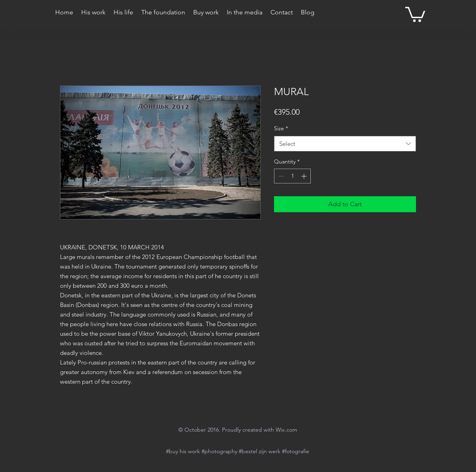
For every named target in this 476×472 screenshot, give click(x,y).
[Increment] (305, 176)
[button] (415, 14)
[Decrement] (280, 176)
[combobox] (345, 144)
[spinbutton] (292, 176)
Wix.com (286, 430)
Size (281, 128)
